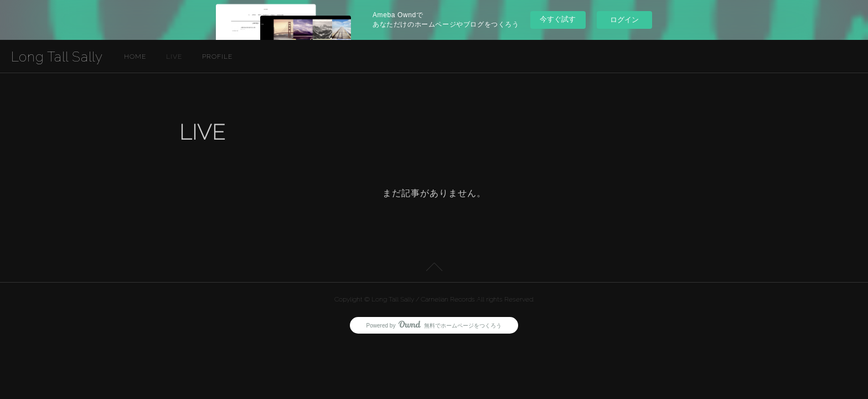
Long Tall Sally (57, 57)
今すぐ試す (558, 19)
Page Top (434, 269)
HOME (135, 57)
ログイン (624, 20)
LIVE (174, 57)
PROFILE (217, 57)
